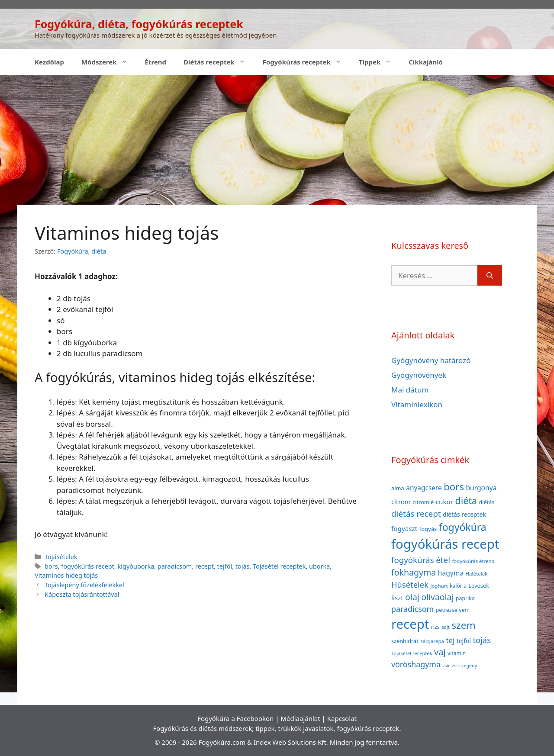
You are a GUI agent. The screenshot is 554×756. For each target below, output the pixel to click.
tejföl (225, 566)
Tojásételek (61, 557)
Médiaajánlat (300, 718)
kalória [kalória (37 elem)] (458, 586)
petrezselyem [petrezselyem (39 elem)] (453, 610)
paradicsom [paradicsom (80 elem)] (412, 609)
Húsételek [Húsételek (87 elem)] (410, 584)
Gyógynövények (419, 375)
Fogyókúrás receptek (306, 62)
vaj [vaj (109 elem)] (440, 652)
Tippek (379, 62)
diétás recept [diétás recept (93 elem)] (416, 514)
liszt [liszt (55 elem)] (397, 598)
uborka (319, 566)
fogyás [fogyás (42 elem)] (428, 529)
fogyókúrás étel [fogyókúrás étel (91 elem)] (421, 560)
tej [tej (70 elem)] (450, 640)
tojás (243, 566)
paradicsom (175, 566)
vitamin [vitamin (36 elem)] (457, 653)
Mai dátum (410, 390)
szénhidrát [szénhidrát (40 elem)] (405, 641)
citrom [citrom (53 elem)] (401, 502)
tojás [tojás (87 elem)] (482, 640)
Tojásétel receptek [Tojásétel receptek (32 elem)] (412, 653)
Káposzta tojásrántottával (82, 594)
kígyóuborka (136, 566)
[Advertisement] (277, 140)
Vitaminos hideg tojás (66, 575)
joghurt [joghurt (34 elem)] (439, 586)
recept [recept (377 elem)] (410, 624)
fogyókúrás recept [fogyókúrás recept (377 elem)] (445, 544)
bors (51, 566)
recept (205, 566)
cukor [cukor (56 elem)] (445, 502)
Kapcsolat (342, 718)
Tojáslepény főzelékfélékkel (84, 585)
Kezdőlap (49, 62)
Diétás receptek (219, 62)
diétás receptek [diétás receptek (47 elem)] (464, 514)
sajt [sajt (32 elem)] (446, 627)
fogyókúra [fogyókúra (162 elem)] (463, 527)
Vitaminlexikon (417, 404)
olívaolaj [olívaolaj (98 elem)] (437, 597)
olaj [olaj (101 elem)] (412, 597)
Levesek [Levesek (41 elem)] (479, 585)
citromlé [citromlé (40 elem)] (423, 502)
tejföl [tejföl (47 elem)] (464, 641)
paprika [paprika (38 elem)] (465, 598)
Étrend (156, 62)
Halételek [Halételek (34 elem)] (477, 574)
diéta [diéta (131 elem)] (466, 500)
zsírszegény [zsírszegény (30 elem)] (464, 666)
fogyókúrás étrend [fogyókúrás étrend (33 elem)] (473, 561)
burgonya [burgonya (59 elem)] (481, 488)
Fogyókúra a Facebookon (235, 718)
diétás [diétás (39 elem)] (487, 502)
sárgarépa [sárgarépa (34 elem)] (432, 641)
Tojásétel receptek (279, 566)
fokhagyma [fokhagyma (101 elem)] (414, 572)
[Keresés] (490, 276)
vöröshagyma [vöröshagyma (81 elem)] (416, 664)
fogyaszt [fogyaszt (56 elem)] (404, 528)
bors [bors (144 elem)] (454, 486)
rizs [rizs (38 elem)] (435, 627)
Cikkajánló (426, 62)
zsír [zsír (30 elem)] (446, 666)
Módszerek (109, 62)
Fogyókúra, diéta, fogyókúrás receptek (139, 24)
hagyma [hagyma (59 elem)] (451, 573)
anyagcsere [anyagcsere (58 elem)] (424, 488)
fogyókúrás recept (88, 566)
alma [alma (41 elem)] (398, 488)
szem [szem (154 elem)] (463, 625)
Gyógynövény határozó (431, 360)
